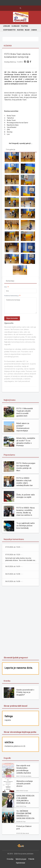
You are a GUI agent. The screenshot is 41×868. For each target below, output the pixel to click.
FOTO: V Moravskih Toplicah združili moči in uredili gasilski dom (25, 412)
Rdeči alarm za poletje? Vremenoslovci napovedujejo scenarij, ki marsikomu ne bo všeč (24, 427)
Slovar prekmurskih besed (15, 706)
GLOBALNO (16, 26)
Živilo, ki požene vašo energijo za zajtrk (26, 496)
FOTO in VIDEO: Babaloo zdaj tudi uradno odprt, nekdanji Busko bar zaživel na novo (25, 482)
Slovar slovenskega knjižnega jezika (20, 732)
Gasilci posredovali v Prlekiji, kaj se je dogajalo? (25, 692)
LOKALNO (7, 26)
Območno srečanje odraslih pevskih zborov (25, 784)
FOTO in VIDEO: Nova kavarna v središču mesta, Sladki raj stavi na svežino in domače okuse (25, 511)
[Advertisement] (21, 621)
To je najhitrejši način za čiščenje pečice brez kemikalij (26, 526)
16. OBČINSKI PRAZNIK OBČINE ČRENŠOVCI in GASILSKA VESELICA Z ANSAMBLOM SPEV (26, 815)
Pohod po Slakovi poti (24, 827)
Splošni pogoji (21, 859)
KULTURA (20, 30)
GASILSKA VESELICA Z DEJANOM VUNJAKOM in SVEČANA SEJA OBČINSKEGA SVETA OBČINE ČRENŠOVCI (25, 799)
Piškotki (31, 859)
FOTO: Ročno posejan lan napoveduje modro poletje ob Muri (26, 467)
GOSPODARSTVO (9, 30)
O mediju (10, 859)
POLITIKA (24, 26)
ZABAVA (34, 30)
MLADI (27, 30)
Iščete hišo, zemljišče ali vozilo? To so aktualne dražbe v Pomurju (26, 442)
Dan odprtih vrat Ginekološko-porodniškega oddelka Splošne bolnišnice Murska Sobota (24, 769)
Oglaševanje (20, 863)
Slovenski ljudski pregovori (16, 658)
